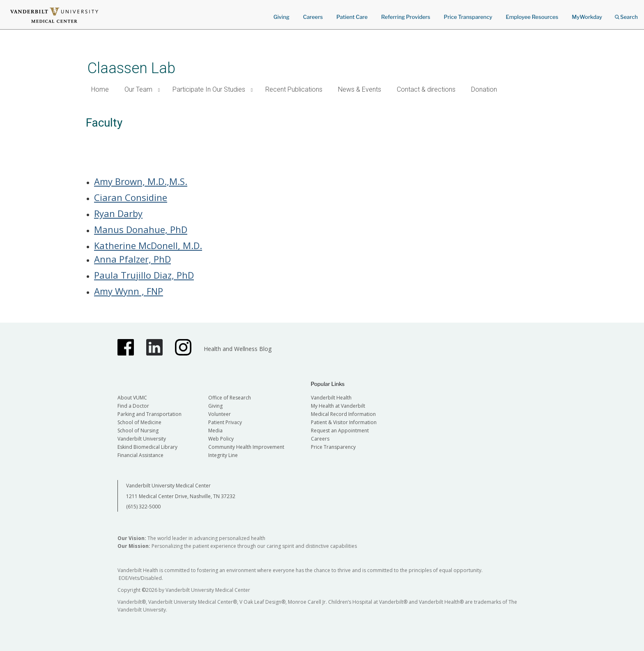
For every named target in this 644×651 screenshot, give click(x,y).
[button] (159, 90)
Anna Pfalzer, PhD (132, 259)
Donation (484, 89)
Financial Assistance (140, 455)
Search (626, 14)
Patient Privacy (225, 422)
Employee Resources (532, 17)
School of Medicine (139, 422)
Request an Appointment (340, 431)
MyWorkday (587, 17)
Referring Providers (406, 17)
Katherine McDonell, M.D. (148, 245)
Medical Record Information (343, 414)
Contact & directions (426, 89)
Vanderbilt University (142, 439)
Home (100, 89)
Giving (282, 17)
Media (215, 431)
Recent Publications (294, 89)
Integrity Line (223, 455)
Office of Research (230, 398)
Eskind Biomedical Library (147, 447)
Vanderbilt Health (331, 398)
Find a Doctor (133, 406)
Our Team (138, 89)
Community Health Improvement (246, 447)
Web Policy (221, 439)
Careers (313, 17)
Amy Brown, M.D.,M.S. (141, 181)
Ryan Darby (118, 213)
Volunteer (220, 414)
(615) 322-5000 (143, 507)
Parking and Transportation (149, 414)
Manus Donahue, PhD (141, 229)
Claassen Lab (131, 68)
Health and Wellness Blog (238, 349)
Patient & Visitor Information (344, 422)
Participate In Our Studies (209, 89)
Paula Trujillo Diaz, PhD (144, 275)
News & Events (360, 89)
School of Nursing (138, 431)
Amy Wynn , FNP (129, 291)
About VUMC (132, 398)
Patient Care (352, 17)
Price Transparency (468, 17)
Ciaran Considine (131, 197)
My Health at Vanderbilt (338, 406)
